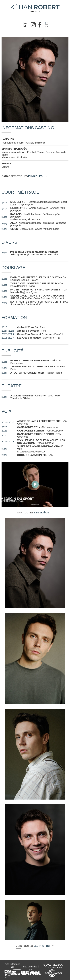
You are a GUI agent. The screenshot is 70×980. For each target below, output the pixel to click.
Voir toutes (35, 513)
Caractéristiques (25, 176)
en (47, 26)
